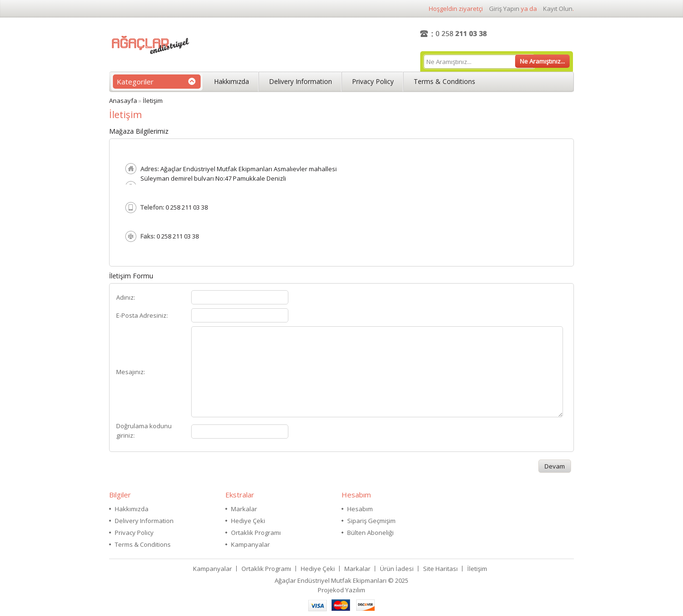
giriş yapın (504, 9)
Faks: (148, 236)
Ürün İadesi (397, 569)
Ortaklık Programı (256, 533)
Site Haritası (440, 569)
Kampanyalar (250, 544)
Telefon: (152, 207)
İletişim (153, 101)
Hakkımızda (231, 81)
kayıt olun (558, 9)
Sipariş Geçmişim (371, 521)
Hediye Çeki (248, 521)
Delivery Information (300, 81)
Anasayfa (123, 101)
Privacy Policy (373, 81)
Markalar (244, 509)
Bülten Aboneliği (370, 533)
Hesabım (360, 509)
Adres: (150, 169)
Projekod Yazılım (341, 590)
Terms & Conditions (444, 81)
